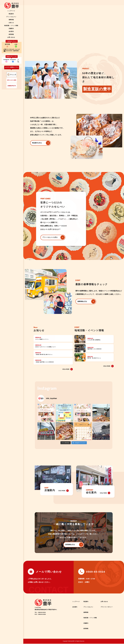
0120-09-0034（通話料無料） (13, 51)
